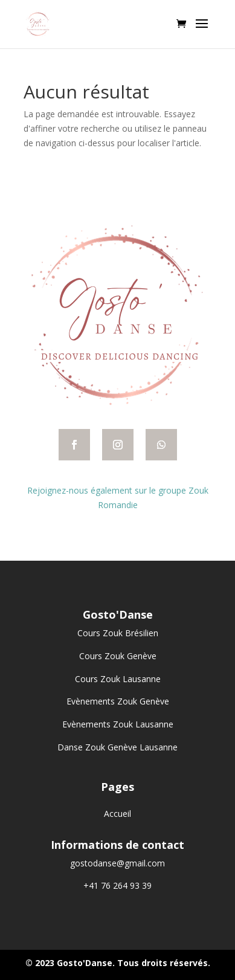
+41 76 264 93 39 (117, 885)
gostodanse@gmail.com (117, 863)
